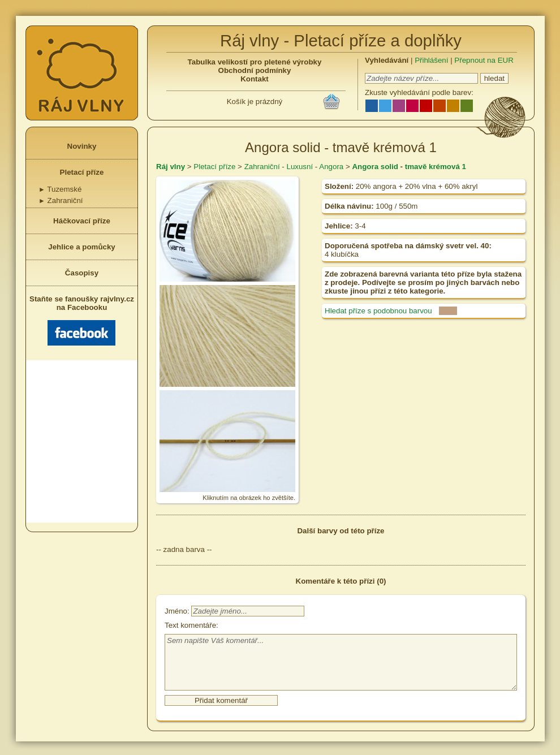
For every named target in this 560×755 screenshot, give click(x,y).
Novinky (82, 146)
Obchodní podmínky (255, 70)
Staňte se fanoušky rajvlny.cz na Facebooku (82, 320)
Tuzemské (60, 189)
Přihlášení (431, 60)
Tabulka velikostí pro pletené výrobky (255, 62)
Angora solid (375, 167)
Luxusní (300, 167)
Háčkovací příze (82, 221)
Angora (331, 167)
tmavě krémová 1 (436, 167)
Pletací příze (82, 172)
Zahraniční (61, 200)
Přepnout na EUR (484, 60)
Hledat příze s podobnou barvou (378, 311)
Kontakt (255, 79)
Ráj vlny (171, 167)
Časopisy (82, 273)
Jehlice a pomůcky (82, 247)
